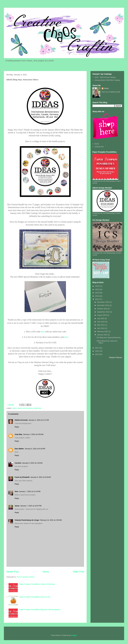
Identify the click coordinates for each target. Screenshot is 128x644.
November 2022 (103, 305)
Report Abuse (116, 357)
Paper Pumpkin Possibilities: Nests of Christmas (37, 584)
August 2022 (102, 315)
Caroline (18, 463)
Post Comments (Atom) (26, 577)
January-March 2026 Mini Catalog (107, 80)
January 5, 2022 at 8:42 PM (35, 449)
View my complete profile (111, 92)
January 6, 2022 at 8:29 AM (41, 477)
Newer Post (13, 572)
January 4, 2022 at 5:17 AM (39, 420)
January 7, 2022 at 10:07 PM (31, 506)
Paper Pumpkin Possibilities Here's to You (35, 597)
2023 (97, 296)
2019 (97, 354)
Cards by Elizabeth (22, 477)
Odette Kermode (21, 420)
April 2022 (101, 328)
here (43, 332)
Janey (17, 506)
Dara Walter (19, 449)
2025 (97, 289)
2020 (97, 351)
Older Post (78, 572)
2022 (97, 299)
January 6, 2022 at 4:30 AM (32, 463)
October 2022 (102, 309)
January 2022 (102, 335)
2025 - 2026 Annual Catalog (105, 77)
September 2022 (104, 312)
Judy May (18, 434)
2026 (97, 286)
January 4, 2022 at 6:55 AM (33, 434)
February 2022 (103, 331)
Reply (17, 427)
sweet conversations (25, 408)
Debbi (106, 88)
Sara (16, 491)
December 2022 (103, 302)
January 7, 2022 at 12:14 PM (30, 491)
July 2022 (101, 318)
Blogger (74, 635)
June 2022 (101, 322)
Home (46, 572)
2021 (97, 348)
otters (15, 408)
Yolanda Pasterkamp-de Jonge (27, 520)
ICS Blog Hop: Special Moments (109, 338)
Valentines (37, 408)
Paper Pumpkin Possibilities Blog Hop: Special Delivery (40, 610)
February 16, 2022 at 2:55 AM (51, 520)
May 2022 (101, 325)
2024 (97, 293)
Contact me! (99, 147)
